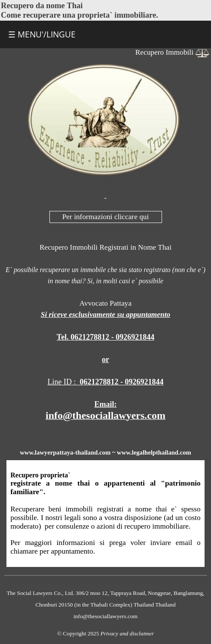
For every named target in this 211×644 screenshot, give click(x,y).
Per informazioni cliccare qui (106, 217)
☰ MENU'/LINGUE (42, 34)
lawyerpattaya (54, 452)
